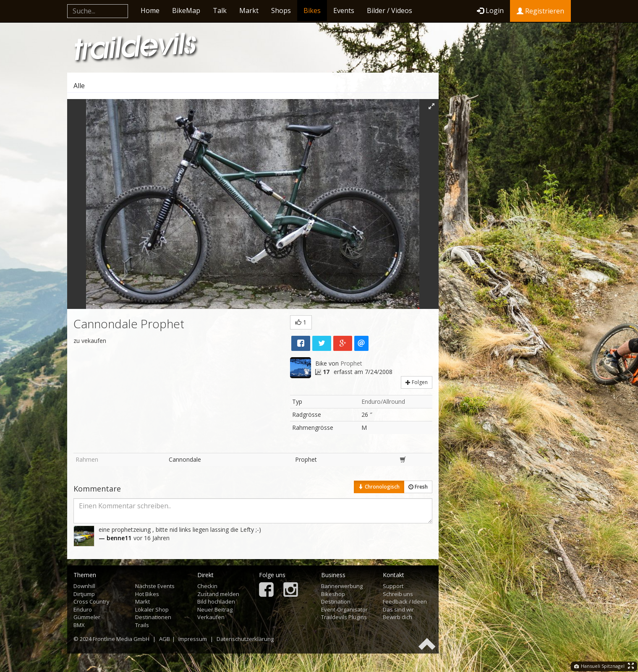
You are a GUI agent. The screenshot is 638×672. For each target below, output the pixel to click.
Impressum (193, 639)
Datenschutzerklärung (245, 639)
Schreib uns (398, 594)
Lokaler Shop (152, 609)
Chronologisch (379, 487)
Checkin (207, 586)
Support (393, 586)
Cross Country (92, 601)
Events (344, 10)
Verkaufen (211, 617)
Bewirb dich (397, 617)
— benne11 (115, 538)
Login (490, 10)
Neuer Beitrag (215, 609)
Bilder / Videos (390, 10)
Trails (142, 625)
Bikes (312, 10)
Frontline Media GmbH (121, 639)
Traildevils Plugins (344, 617)
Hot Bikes (147, 594)
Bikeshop (333, 594)
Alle (79, 86)
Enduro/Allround (383, 401)
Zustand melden (218, 594)
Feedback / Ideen (405, 601)
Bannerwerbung (342, 586)
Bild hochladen (216, 601)
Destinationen (153, 617)
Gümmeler (87, 617)
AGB (165, 639)
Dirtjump (84, 594)
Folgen (417, 382)
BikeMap (186, 10)
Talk (220, 10)
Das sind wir (398, 609)
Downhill (84, 586)
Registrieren (540, 11)
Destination (336, 601)
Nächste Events (155, 586)
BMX (79, 625)
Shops (281, 10)
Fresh (418, 487)
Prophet (351, 363)
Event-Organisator (344, 609)
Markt (249, 10)
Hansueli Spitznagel (599, 666)
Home (150, 10)
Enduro (83, 609)
